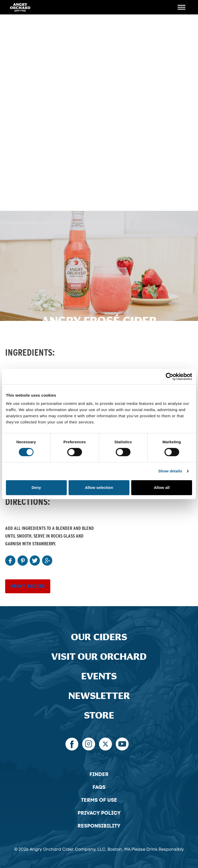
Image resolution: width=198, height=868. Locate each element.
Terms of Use (99, 800)
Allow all (162, 487)
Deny (36, 487)
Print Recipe (28, 586)
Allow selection (99, 487)
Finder (99, 774)
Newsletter (99, 696)
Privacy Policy (99, 813)
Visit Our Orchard (99, 657)
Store (99, 716)
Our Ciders (99, 637)
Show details (170, 471)
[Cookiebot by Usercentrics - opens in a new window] (170, 377)
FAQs (99, 787)
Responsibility (99, 826)
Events (99, 676)
